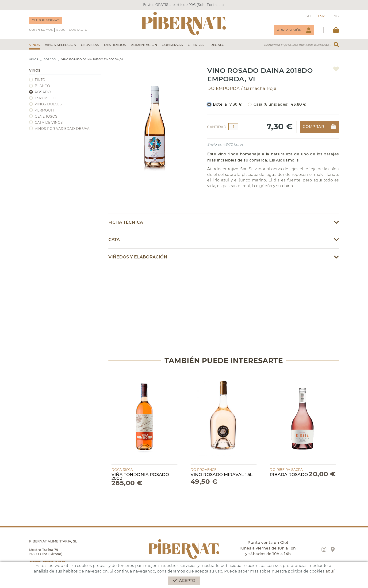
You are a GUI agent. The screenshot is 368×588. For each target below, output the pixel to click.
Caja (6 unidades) (280, 104)
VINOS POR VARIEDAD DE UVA (62, 129)
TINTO (40, 80)
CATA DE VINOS (49, 123)
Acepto (184, 581)
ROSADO (50, 59)
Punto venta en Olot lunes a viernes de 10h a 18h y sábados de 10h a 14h (268, 548)
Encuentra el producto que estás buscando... (297, 45)
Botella (227, 104)
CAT (308, 16)
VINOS (34, 59)
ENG (335, 16)
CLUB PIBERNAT (46, 20)
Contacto (78, 30)
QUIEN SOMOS (41, 30)
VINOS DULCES (48, 104)
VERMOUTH (45, 110)
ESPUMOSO (45, 98)
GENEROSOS (46, 116)
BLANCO (42, 86)
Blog (61, 30)
